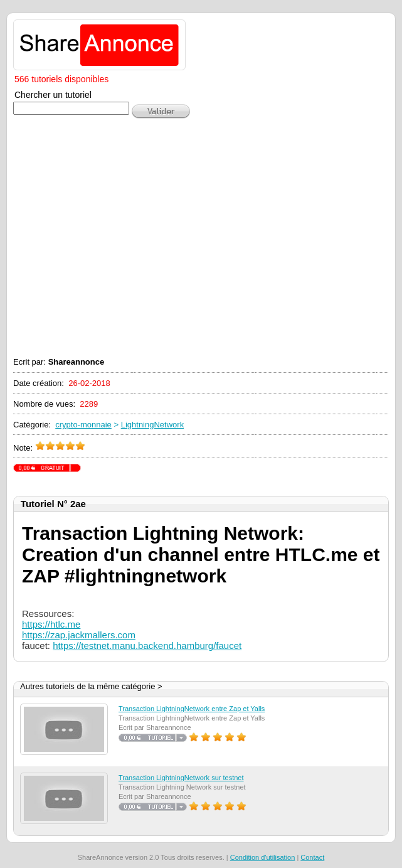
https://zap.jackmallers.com (79, 635)
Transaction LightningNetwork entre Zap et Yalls (192, 709)
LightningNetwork (152, 425)
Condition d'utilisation (263, 857)
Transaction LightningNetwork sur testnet (181, 778)
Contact (312, 857)
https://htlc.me (51, 624)
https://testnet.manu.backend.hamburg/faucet (147, 646)
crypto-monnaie (83, 425)
